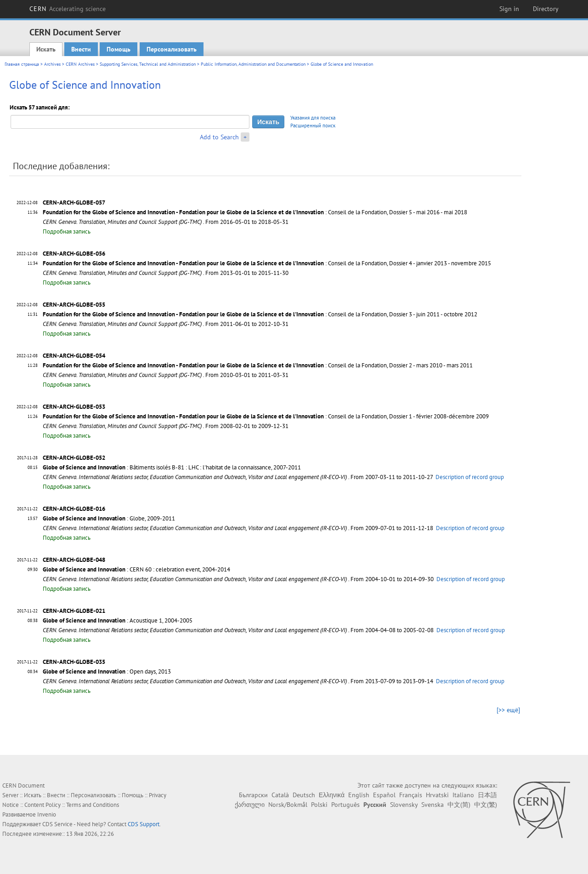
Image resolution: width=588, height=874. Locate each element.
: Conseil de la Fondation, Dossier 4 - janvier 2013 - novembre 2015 (267, 263)
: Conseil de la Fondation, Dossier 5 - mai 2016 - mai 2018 (255, 212)
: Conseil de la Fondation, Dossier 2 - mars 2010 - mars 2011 (258, 365)
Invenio (47, 814)
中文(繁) (486, 805)
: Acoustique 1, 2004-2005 (118, 620)
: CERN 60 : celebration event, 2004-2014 (136, 569)
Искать (46, 49)
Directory (546, 9)
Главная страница (22, 64)
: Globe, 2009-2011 (109, 518)
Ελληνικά (332, 795)
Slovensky (404, 805)
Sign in (509, 9)
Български (253, 795)
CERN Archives (80, 64)
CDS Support (144, 824)
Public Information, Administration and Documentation (253, 64)
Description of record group (470, 477)
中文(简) (459, 805)
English (359, 795)
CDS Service (57, 824)
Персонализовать (172, 49)
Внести (81, 49)
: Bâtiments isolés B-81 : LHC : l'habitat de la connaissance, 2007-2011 (172, 467)
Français (411, 795)
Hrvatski (437, 795)
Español (384, 795)
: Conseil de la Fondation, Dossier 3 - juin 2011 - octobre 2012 (260, 314)
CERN (68, 9)
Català (280, 795)
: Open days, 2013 (107, 671)
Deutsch (304, 795)
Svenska (433, 805)
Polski (319, 805)
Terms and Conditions (93, 805)
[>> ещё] (508, 710)
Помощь (119, 49)
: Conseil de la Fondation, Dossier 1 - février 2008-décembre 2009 (266, 416)
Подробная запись (67, 231)
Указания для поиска (313, 118)
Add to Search (219, 137)
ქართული (250, 805)
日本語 (487, 795)
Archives (52, 64)
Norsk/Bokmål (288, 805)
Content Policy (42, 805)
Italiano (463, 795)
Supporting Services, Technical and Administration (148, 64)
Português (345, 805)
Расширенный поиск (313, 126)
